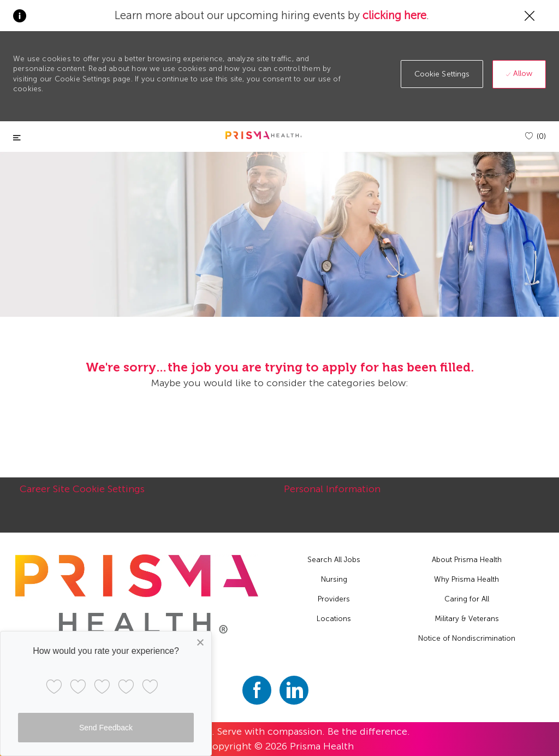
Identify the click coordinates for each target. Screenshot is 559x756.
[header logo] (264, 135)
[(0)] (536, 136)
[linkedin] (294, 690)
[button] (442, 74)
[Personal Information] (332, 495)
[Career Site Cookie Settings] (82, 495)
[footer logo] (137, 594)
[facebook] (257, 690)
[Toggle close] (17, 138)
